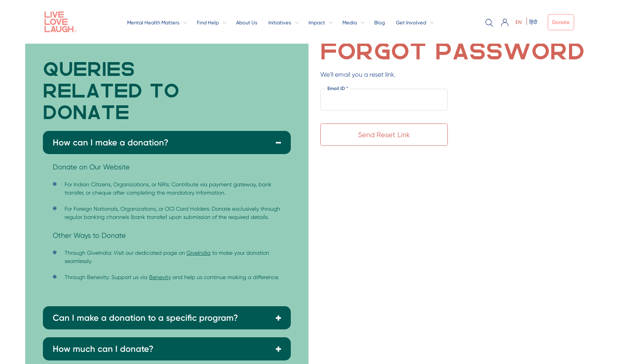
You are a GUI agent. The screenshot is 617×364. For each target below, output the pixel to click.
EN (519, 22)
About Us (247, 23)
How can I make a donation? (111, 142)
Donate (561, 22)
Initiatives (280, 23)
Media (350, 23)
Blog (380, 23)
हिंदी (533, 22)
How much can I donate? (103, 349)
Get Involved (411, 23)
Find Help (208, 23)
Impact (317, 23)
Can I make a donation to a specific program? (145, 318)
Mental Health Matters (153, 23)
